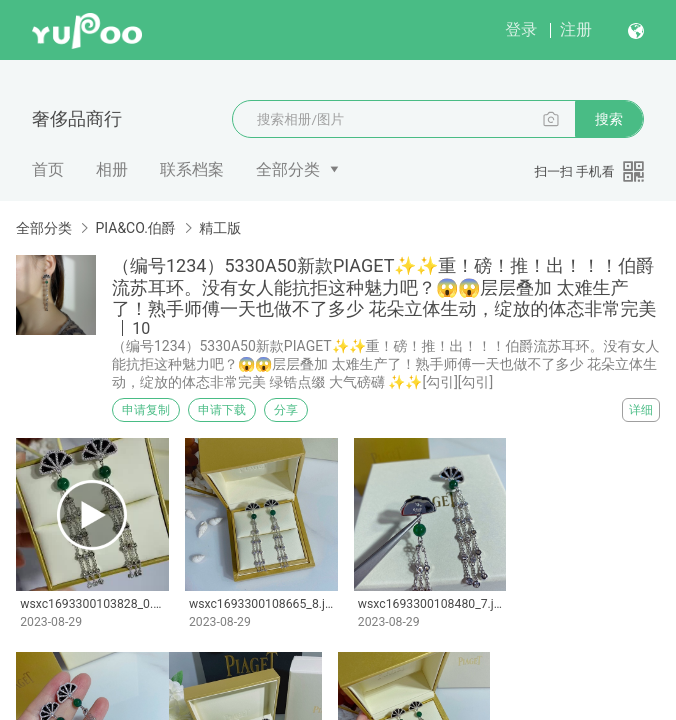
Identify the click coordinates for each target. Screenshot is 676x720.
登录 (521, 29)
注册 (576, 29)
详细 (641, 410)
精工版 (220, 228)
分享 (286, 410)
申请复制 (146, 410)
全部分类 (288, 169)
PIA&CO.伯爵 (135, 228)
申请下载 (222, 410)
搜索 (609, 119)
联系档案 (192, 169)
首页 (48, 169)
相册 (112, 169)
